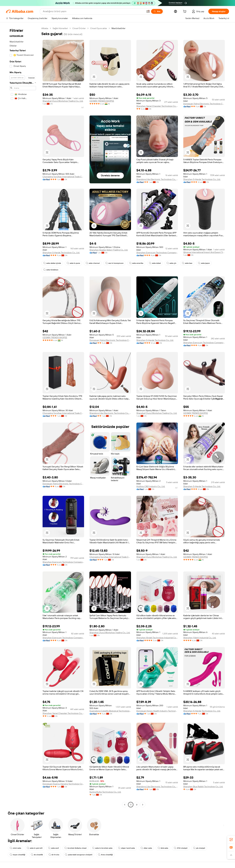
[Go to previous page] (125, 805)
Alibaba (45, 28)
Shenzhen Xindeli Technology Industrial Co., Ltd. (157, 638)
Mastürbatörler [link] (118, 28)
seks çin (171, 263)
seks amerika (136, 263)
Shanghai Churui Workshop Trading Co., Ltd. (63, 101)
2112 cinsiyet (181, 848)
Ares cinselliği (105, 855)
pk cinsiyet (199, 848)
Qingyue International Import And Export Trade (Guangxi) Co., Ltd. (204, 252)
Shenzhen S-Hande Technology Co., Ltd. (202, 179)
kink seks (163, 848)
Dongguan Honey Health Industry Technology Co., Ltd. (157, 711)
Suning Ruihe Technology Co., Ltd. (105, 792)
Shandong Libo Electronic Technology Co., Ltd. (157, 179)
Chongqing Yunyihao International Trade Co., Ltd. (63, 177)
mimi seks (15, 848)
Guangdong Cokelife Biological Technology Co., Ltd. (110, 711)
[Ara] (157, 11)
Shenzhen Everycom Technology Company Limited (157, 253)
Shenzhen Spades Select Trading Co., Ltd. (109, 250)
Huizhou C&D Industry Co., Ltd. (151, 486)
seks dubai (155, 263)
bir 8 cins (54, 855)
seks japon (204, 263)
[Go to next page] (143, 805)
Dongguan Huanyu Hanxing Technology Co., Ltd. (63, 784)
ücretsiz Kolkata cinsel (75, 848)
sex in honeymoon (114, 263)
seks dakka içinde (52, 263)
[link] (231, 840)
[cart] (185, 12)
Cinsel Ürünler (79, 28)
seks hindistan (51, 270)
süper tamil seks (126, 848)
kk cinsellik (37, 855)
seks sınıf (53, 848)
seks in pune (73, 263)
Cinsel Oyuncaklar (99, 28)
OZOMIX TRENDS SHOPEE (102, 101)
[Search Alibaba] (93, 11)
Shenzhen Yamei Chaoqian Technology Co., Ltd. (157, 106)
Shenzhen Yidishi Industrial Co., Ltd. (200, 638)
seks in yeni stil (35, 848)
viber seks (146, 848)
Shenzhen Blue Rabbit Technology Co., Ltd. (203, 787)
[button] (148, 11)
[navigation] (23, 417)
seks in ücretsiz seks (102, 848)
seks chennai (93, 263)
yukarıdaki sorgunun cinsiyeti (79, 855)
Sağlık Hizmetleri (60, 28)
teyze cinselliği (17, 855)
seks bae (187, 263)
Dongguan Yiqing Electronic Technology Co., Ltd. (204, 104)
